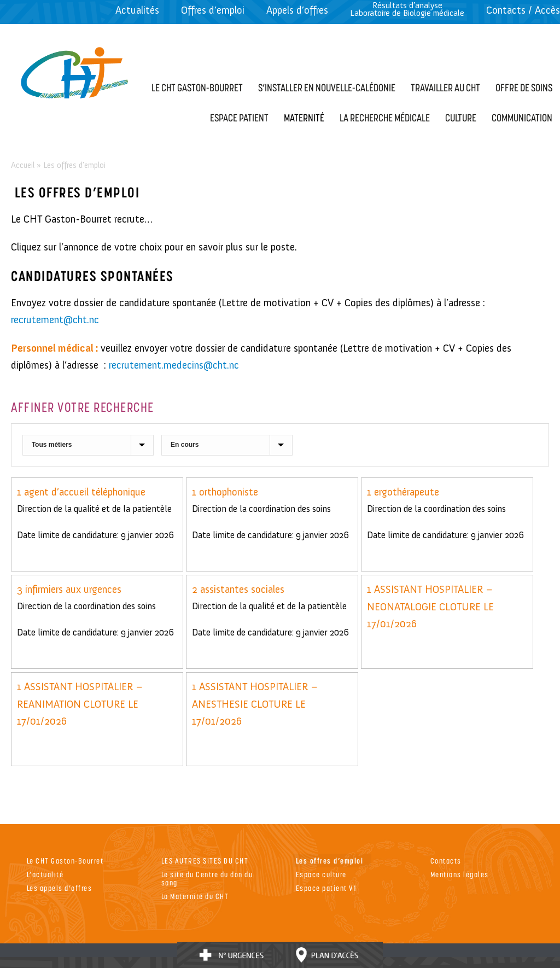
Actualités (137, 10)
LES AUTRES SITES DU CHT (205, 861)
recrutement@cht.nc (56, 320)
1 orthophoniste (225, 492)
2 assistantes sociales (238, 589)
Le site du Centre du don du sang (207, 878)
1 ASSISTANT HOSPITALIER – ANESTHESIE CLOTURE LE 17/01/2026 (255, 704)
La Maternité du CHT (195, 896)
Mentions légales (460, 874)
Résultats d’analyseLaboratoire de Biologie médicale (407, 9)
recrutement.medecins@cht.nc (174, 365)
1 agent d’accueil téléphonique (81, 492)
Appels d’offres (297, 10)
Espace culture (321, 874)
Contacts (446, 861)
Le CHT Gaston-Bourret (65, 861)
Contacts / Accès (523, 10)
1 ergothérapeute (403, 492)
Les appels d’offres (60, 888)
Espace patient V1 (326, 888)
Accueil (23, 165)
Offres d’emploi (213, 10)
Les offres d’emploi (330, 861)
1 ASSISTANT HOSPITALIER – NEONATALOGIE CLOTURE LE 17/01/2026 (430, 607)
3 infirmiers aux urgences (69, 589)
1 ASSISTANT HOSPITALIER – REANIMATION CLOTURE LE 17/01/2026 (80, 704)
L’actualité (45, 874)
